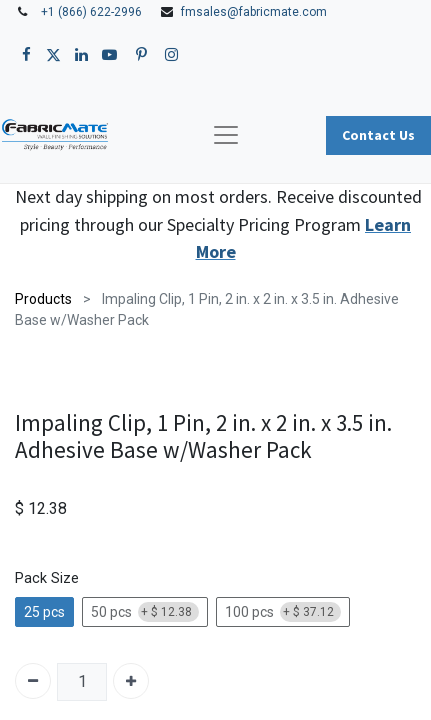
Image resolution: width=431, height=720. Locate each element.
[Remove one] (33, 681)
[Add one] (131, 681)
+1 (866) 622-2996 (91, 12)
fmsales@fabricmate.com (254, 12)
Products (43, 299)
